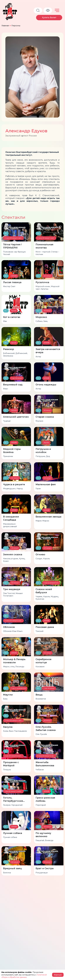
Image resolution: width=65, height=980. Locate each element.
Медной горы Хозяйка (12, 451)
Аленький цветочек (16, 417)
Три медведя (12, 589)
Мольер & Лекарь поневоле (14, 661)
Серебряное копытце (44, 661)
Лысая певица (12, 282)
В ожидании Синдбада (11, 518)
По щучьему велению (43, 835)
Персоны (16, 26)
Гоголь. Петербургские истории (13, 799)
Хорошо (58, 975)
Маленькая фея (46, 484)
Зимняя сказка (13, 555)
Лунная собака (13, 833)
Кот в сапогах (12, 317)
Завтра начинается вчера (48, 351)
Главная (5, 26)
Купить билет (49, 18)
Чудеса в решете (14, 484)
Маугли (8, 695)
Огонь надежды (46, 385)
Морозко (41, 317)
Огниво (40, 555)
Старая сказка (45, 417)
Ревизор (9, 349)
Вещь (39, 695)
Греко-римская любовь (45, 799)
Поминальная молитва (44, 246)
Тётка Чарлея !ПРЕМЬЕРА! (12, 246)
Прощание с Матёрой (11, 764)
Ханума (8, 727)
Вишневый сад (13, 385)
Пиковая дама (45, 627)
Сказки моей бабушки (44, 591)
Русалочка (42, 282)
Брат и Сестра (45, 869)
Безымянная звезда (48, 517)
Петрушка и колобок (43, 451)
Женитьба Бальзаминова (45, 764)
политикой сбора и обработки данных (24, 976)
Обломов (9, 627)
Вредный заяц (12, 869)
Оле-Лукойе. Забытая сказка (46, 729)
